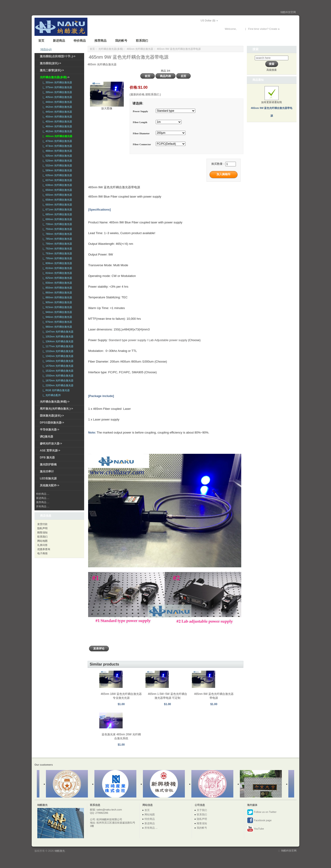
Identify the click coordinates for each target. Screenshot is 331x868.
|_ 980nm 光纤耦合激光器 (57, 327)
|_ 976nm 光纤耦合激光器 (57, 322)
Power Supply (141, 111)
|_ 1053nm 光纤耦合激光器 (57, 336)
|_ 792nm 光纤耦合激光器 (57, 249)
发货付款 (42, 524)
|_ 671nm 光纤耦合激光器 (57, 209)
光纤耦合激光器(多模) (111, 49)
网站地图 (42, 541)
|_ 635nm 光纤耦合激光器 (57, 175)
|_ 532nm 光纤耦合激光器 (57, 165)
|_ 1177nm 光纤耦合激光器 (57, 346)
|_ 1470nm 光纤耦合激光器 (57, 366)
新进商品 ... (43, 498)
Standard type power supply (127, 340)
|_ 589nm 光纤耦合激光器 (57, 170)
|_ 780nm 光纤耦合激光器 (57, 234)
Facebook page (259, 821)
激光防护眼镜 (48, 464)
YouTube (255, 829)
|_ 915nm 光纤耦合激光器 (57, 307)
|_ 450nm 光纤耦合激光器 (57, 117)
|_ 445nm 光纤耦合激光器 (57, 112)
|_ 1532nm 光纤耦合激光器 (57, 371)
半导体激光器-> (50, 430)
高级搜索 (272, 70)
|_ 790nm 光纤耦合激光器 (57, 244)
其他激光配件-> (50, 485)
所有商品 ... (43, 506)
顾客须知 (42, 532)
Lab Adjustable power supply (168, 340)
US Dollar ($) (201, 20)
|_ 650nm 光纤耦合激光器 (57, 190)
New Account (288, 29)
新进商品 (59, 41)
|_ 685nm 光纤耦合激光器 (57, 214)
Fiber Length (140, 122)
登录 (240, 29)
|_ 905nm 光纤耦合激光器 (57, 302)
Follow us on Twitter (262, 812)
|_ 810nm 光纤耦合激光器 (57, 268)
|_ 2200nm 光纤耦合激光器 (57, 385)
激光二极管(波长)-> (52, 70)
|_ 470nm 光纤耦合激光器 (57, 141)
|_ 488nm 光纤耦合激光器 (57, 151)
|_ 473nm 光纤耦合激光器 (57, 146)
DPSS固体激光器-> (52, 423)
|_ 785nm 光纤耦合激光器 (57, 239)
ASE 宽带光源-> (50, 451)
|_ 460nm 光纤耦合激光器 (57, 126)
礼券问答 (42, 545)
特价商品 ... (43, 494)
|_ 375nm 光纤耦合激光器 (57, 87)
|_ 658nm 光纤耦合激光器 (57, 200)
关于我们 (202, 810)
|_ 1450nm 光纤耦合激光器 (57, 361)
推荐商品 (100, 41)
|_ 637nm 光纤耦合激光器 (57, 180)
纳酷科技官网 (288, 12)
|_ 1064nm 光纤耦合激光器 (57, 341)
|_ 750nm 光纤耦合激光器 (57, 229)
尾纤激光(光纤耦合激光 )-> (56, 409)
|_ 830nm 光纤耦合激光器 (57, 283)
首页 (41, 41)
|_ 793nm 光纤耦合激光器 (57, 253)
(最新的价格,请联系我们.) (145, 94)
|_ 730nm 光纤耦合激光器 (57, 224)
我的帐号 (121, 41)
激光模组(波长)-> (50, 63)
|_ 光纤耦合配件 (51, 395)
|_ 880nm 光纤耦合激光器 (57, 297)
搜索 (255, 49)
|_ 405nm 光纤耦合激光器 (57, 97)
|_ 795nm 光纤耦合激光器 (57, 258)
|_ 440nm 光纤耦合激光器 (57, 102)
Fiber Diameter (141, 133)
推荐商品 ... (43, 502)
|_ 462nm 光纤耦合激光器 (57, 131)
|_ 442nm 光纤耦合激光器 (57, 107)
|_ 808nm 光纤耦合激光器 (57, 263)
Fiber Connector (142, 144)
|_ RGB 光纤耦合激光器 (55, 390)
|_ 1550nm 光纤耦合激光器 (57, 376)
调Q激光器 (47, 437)
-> (55, 77)
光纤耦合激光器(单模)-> (55, 402)
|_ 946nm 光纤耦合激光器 (57, 317)
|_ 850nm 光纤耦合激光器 (57, 288)
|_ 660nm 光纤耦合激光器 (57, 205)
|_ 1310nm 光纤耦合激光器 (57, 351)
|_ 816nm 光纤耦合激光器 (57, 273)
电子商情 (42, 553)
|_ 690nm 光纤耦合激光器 (57, 219)
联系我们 (142, 41)
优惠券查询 (44, 549)
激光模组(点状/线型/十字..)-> (58, 56)
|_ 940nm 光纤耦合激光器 (57, 312)
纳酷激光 (60, 851)
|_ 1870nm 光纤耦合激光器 (57, 380)
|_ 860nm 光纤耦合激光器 (57, 293)
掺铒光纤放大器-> (51, 444)
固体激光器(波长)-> (52, 416)
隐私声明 (42, 528)
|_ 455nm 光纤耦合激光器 (57, 121)
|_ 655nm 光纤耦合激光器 (57, 195)
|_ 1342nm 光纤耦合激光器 (57, 356)
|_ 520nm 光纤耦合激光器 (57, 161)
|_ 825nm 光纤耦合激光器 (57, 278)
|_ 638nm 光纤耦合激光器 (57, 185)
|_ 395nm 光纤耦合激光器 (57, 92)
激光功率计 (47, 471)
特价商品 (80, 41)
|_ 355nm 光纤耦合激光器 (57, 82)
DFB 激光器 (47, 458)
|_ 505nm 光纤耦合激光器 (57, 156)
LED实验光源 (48, 478)
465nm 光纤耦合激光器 (140, 49)
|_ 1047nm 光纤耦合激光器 (57, 332)
